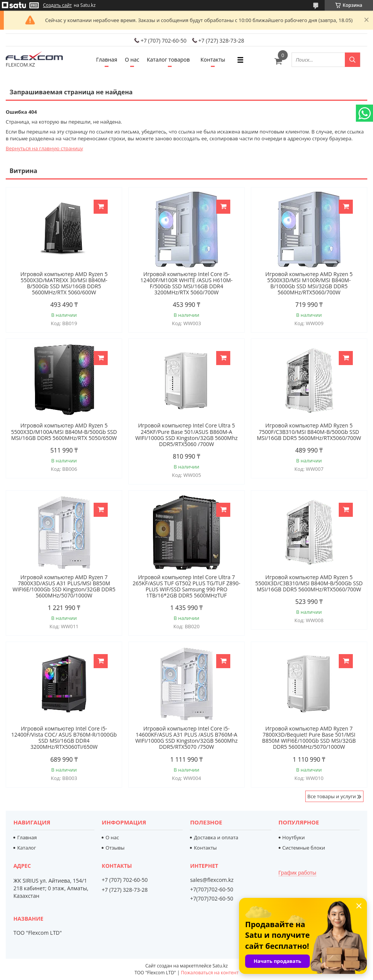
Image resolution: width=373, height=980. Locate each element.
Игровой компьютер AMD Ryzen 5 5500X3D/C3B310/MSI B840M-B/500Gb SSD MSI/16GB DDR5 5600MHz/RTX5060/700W (309, 583)
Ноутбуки (294, 837)
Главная (107, 60)
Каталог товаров (168, 60)
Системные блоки (304, 848)
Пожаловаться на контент (210, 973)
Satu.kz (220, 966)
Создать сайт (57, 5)
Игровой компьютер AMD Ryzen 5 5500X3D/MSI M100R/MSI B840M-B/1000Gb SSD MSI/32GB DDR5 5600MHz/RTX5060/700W (309, 283)
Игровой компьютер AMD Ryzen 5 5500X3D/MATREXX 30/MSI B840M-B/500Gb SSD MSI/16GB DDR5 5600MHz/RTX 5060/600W (64, 283)
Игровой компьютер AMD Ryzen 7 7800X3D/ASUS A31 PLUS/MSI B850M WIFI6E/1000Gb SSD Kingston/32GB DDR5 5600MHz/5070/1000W (64, 586)
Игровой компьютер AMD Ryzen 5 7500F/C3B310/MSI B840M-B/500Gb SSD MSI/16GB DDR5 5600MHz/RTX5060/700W (309, 432)
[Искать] (352, 60)
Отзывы (115, 848)
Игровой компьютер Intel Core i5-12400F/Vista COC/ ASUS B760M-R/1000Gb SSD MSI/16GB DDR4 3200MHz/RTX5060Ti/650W (64, 738)
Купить (101, 207)
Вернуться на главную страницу (44, 148)
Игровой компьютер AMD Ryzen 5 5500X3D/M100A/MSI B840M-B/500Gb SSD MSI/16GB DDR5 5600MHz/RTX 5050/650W (64, 432)
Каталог (26, 848)
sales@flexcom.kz (212, 880)
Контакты (213, 60)
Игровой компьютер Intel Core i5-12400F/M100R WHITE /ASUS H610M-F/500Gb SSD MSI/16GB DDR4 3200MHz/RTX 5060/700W (186, 283)
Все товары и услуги (332, 796)
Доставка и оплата (216, 837)
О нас (132, 60)
